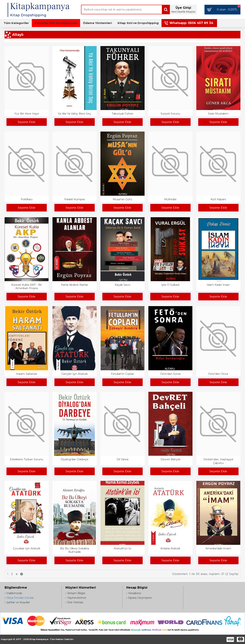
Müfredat (170, 199)
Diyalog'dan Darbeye (75, 459)
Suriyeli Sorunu (170, 114)
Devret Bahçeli (170, 459)
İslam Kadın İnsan (218, 285)
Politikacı (27, 199)
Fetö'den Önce (218, 374)
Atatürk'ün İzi (123, 548)
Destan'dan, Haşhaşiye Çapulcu (218, 461)
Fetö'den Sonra (170, 374)
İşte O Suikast (170, 285)
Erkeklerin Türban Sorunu (27, 459)
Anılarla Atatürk (170, 548)
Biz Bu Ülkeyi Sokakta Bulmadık (75, 550)
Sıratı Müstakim (218, 114)
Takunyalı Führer (123, 114)
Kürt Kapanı (218, 199)
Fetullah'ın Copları (123, 374)
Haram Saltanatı (27, 374)
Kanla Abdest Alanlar (75, 285)
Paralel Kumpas (75, 199)
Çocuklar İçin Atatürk (27, 548)
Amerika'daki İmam (218, 548)
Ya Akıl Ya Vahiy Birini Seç (74, 114)
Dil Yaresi (123, 459)
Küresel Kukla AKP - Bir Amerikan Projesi (27, 286)
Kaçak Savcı (123, 285)
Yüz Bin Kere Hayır (27, 114)
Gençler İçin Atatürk (75, 374)
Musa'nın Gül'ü (122, 199)
